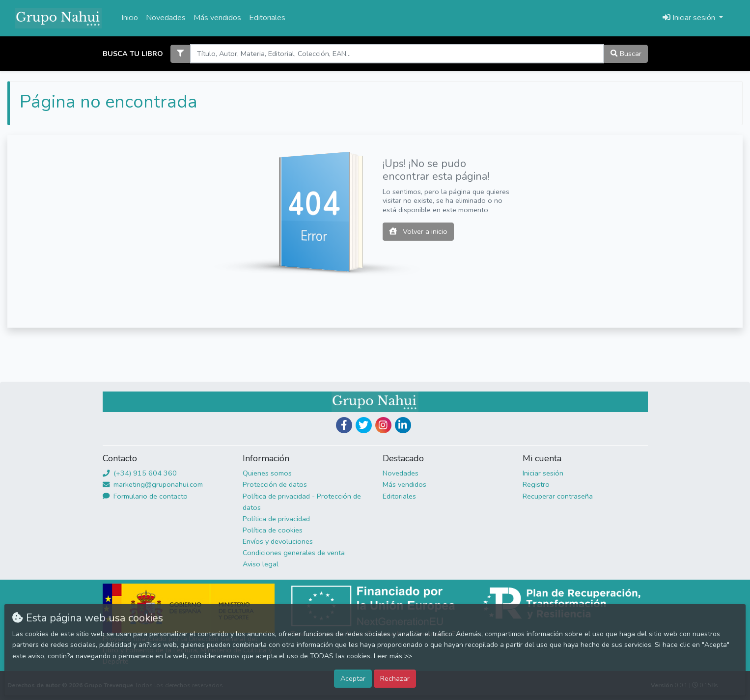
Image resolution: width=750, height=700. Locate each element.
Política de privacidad (276, 519)
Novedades (166, 18)
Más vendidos (217, 18)
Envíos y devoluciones (278, 541)
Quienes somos (267, 473)
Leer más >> (393, 656)
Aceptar (353, 678)
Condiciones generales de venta (294, 553)
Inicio (130, 18)
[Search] (397, 54)
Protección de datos (275, 484)
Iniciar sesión (543, 473)
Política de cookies (273, 530)
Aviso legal (261, 564)
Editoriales (267, 18)
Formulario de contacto (145, 496)
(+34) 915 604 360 (140, 473)
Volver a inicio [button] (418, 231)
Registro (536, 484)
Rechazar (395, 678)
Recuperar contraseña (558, 496)
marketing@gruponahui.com (153, 484)
